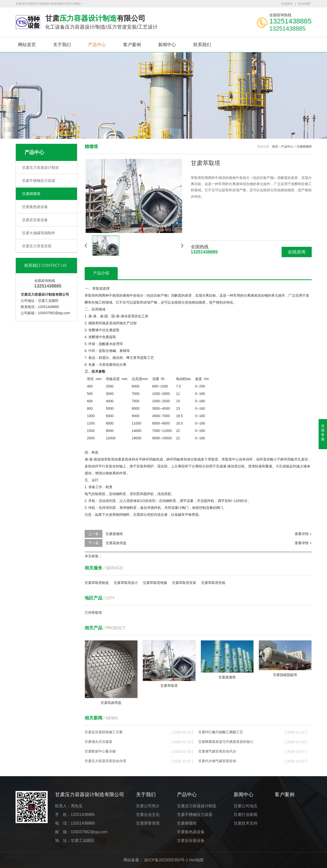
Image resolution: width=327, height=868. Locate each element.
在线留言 (287, 4)
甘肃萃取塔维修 (155, 583)
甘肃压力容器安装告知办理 (105, 761)
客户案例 (132, 45)
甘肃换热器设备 (35, 207)
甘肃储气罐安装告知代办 (217, 751)
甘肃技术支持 (246, 823)
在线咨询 (297, 252)
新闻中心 (167, 45)
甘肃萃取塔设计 (126, 583)
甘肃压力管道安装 (37, 246)
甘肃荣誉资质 (148, 823)
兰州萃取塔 (93, 613)
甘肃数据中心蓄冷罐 (100, 751)
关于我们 (62, 45)
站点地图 (304, 4)
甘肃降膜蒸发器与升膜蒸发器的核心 (226, 742)
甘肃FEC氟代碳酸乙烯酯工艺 (221, 732)
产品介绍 (101, 273)
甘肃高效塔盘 (116, 543)
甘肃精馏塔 (31, 194)
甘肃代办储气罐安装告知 (217, 761)
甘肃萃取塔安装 (184, 583)
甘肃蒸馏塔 (114, 534)
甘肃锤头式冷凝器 (98, 742)
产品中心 (97, 45)
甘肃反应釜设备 (35, 220)
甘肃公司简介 (148, 806)
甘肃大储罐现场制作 (39, 233)
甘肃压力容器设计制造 (40, 167)
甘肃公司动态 (246, 806)
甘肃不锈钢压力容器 (39, 181)
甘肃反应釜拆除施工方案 (104, 732)
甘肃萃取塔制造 (97, 583)
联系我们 (202, 45)
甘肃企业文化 (148, 815)
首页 (275, 147)
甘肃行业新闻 (246, 815)
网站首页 (27, 45)
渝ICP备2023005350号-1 (166, 860)
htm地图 (197, 860)
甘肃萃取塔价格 (213, 583)
